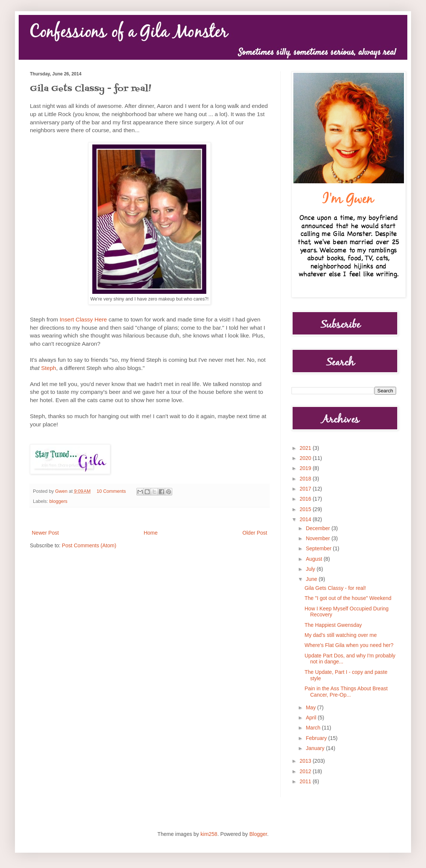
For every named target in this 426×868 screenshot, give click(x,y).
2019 (306, 468)
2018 (306, 479)
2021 (306, 448)
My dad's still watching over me (341, 635)
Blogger (258, 834)
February (317, 738)
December (318, 528)
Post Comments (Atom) (89, 545)
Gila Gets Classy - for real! (335, 588)
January (316, 748)
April (312, 718)
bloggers (58, 501)
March (314, 728)
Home (150, 533)
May (311, 707)
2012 (306, 771)
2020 (306, 458)
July (311, 569)
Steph (49, 368)
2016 (306, 499)
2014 (306, 519)
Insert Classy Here (84, 319)
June (312, 579)
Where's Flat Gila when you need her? (349, 645)
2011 (306, 781)
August (314, 559)
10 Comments (111, 491)
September (319, 548)
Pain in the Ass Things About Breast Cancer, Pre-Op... (346, 692)
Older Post (255, 533)
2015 (306, 509)
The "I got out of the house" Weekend (348, 598)
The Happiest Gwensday (333, 625)
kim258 (209, 834)
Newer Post (45, 533)
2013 (306, 761)
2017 (306, 489)
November (318, 538)
